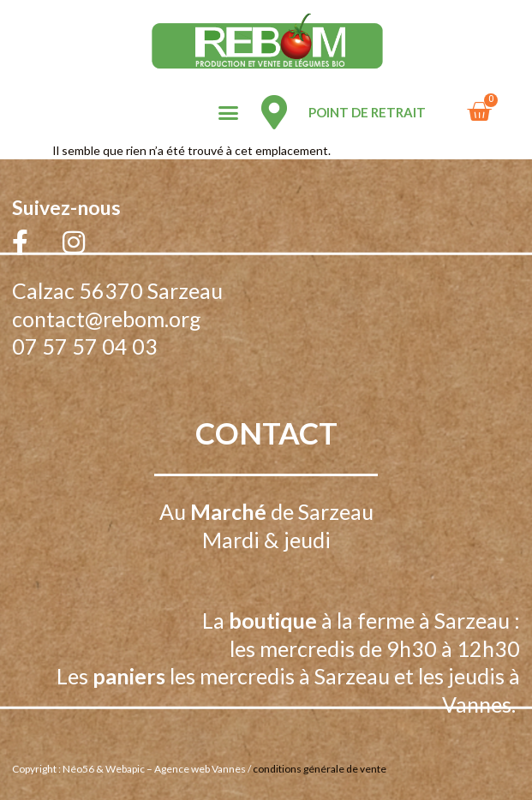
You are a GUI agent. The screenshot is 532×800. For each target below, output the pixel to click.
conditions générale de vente (320, 769)
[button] (228, 113)
